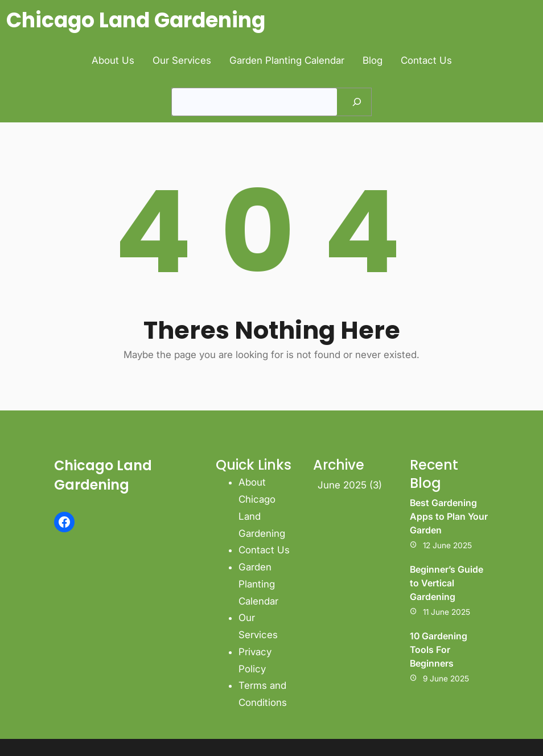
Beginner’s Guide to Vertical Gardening (447, 583)
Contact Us (264, 550)
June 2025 (342, 485)
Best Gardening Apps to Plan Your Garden (449, 516)
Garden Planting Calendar (258, 584)
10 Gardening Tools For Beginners (439, 650)
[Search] (357, 102)
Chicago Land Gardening (136, 20)
